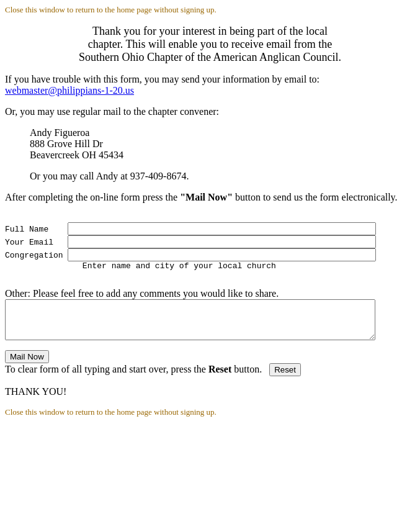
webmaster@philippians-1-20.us (69, 90)
